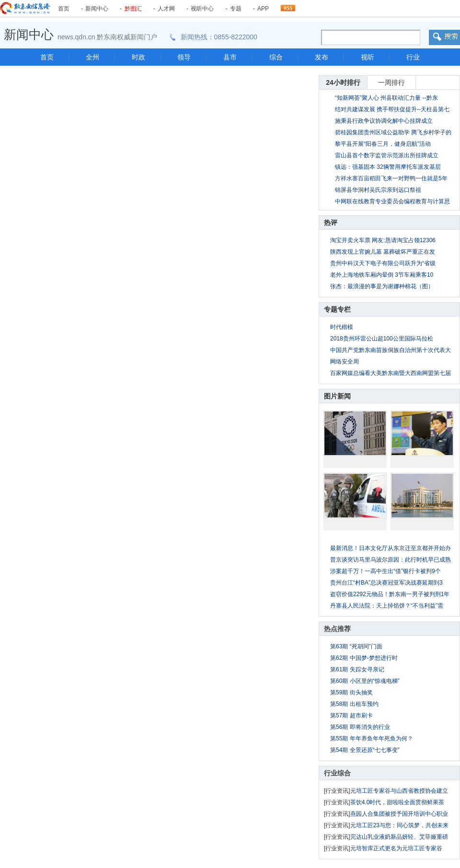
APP (263, 9)
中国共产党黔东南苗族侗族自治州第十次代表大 (391, 350)
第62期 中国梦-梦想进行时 (364, 658)
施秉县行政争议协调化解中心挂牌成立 (384, 121)
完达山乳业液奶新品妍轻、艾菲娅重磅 (399, 837)
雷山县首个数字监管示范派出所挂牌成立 (387, 155)
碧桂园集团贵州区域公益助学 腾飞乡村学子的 (393, 132)
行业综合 (337, 773)
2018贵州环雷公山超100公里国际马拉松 (382, 339)
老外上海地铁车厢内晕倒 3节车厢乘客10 (382, 275)
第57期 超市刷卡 (351, 716)
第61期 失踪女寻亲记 (357, 669)
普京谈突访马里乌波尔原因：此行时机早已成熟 (391, 560)
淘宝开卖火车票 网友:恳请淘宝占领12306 (383, 240)
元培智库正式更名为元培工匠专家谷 (396, 848)
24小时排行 (343, 82)
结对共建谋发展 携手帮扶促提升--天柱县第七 (392, 109)
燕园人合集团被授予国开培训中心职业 (399, 814)
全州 (92, 57)
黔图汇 (133, 9)
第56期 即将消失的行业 (360, 727)
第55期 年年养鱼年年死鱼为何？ (372, 739)
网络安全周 (345, 362)
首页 (64, 9)
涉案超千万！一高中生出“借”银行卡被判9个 (385, 571)
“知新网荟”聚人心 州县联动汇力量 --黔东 (386, 98)
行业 (413, 57)
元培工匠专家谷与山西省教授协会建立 (399, 791)
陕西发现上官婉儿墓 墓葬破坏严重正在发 (383, 252)
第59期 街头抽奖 (351, 692)
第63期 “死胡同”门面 (356, 646)
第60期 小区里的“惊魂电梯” (365, 681)
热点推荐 (337, 629)
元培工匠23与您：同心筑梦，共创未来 (399, 825)
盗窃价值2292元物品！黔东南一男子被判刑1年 (390, 594)
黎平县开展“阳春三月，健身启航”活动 (383, 144)
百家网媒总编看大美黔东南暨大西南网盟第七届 (391, 373)
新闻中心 (97, 9)
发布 (322, 57)
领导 (184, 57)
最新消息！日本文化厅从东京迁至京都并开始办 (391, 548)
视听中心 (202, 9)
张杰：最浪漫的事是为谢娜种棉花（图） (382, 286)
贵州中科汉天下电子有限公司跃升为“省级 (383, 263)
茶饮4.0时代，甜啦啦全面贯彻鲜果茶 (397, 802)
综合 (276, 57)
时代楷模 (342, 327)
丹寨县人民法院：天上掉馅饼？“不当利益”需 (387, 606)
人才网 (166, 9)
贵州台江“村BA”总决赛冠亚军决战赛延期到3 (386, 583)
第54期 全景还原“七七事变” (365, 750)
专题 (236, 9)
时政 (138, 57)
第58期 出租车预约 (354, 704)
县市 (230, 57)
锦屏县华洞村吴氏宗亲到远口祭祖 (378, 190)
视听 (368, 57)
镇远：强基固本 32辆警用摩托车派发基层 (388, 167)
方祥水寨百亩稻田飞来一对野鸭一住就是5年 (391, 178)
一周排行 (391, 82)
